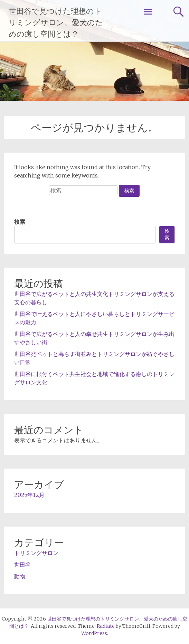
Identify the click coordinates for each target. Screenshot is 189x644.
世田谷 (22, 565)
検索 (20, 222)
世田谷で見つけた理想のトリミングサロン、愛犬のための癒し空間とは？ (56, 23)
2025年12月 (29, 495)
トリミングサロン (36, 553)
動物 (20, 576)
